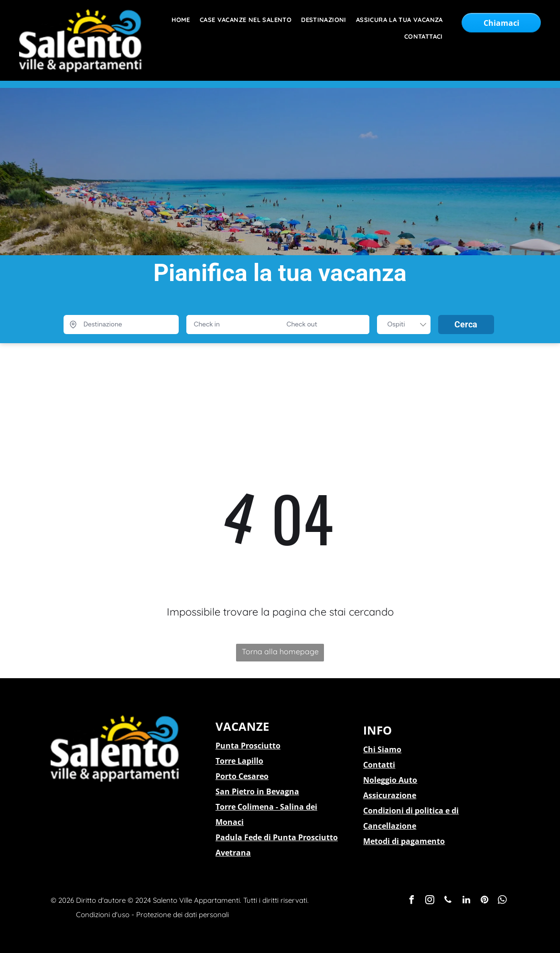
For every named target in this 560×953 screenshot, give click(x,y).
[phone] (448, 901)
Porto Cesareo (242, 776)
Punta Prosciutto (248, 746)
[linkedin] (466, 901)
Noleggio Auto (390, 780)
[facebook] (412, 901)
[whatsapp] (503, 901)
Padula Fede (239, 837)
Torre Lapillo (239, 761)
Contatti (379, 765)
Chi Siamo (382, 749)
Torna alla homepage (280, 651)
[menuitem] (176, 20)
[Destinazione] (121, 325)
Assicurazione (390, 795)
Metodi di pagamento (404, 841)
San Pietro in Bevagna (257, 791)
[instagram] (430, 901)
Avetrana (233, 853)
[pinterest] (485, 901)
